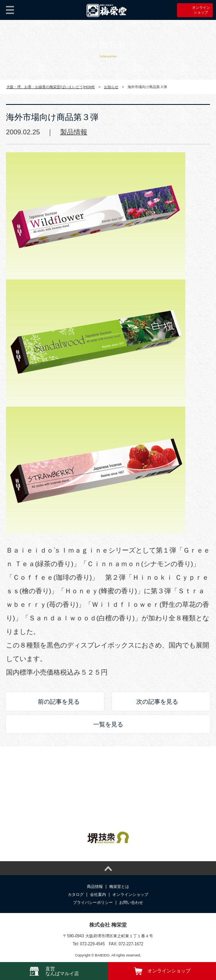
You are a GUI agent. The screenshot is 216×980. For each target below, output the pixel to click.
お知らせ (111, 87)
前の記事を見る (59, 702)
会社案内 (98, 894)
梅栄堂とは (119, 887)
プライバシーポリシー (93, 902)
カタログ (76, 894)
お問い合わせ (131, 902)
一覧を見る (108, 724)
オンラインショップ (130, 894)
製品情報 (74, 132)
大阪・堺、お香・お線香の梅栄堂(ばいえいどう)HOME (51, 87)
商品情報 (95, 887)
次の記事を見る (157, 702)
